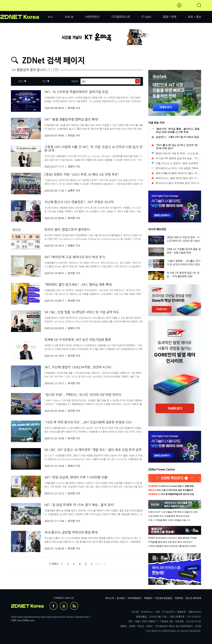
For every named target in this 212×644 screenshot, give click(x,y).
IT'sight (146, 17)
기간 (44, 81)
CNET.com (16, 620)
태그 (21, 81)
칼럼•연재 (170, 17)
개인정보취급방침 (163, 598)
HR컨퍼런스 (93, 17)
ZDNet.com (29, 620)
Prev (53, 564)
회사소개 (110, 598)
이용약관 (179, 598)
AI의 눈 (69, 17)
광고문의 (121, 598)
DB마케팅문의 (134, 598)
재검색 (75, 81)
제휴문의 (148, 598)
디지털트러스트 (121, 17)
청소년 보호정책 (193, 598)
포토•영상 (194, 17)
